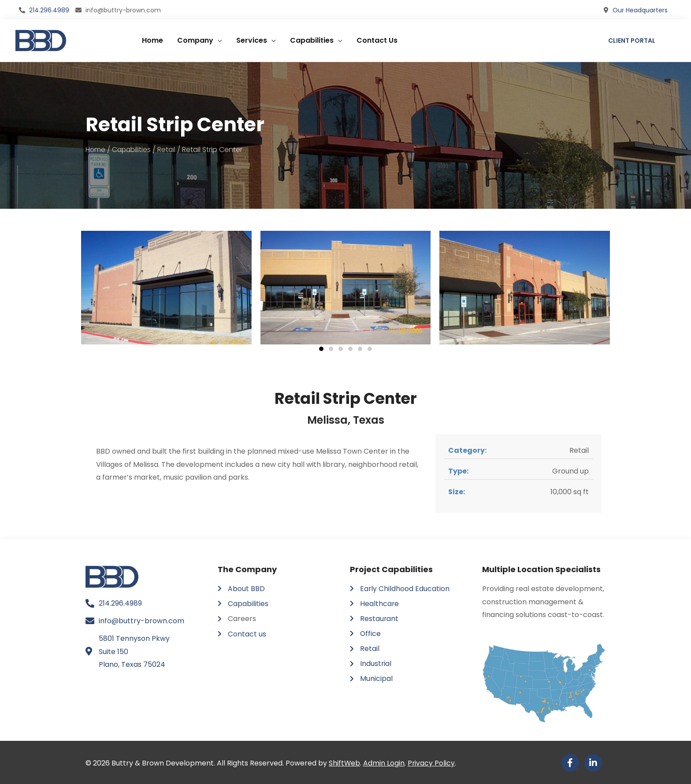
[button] (321, 348)
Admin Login (384, 762)
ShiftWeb (345, 762)
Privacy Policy (432, 762)
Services (252, 39)
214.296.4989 (49, 9)
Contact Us (377, 39)
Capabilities (312, 39)
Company (195, 39)
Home (152, 39)
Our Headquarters (640, 9)
